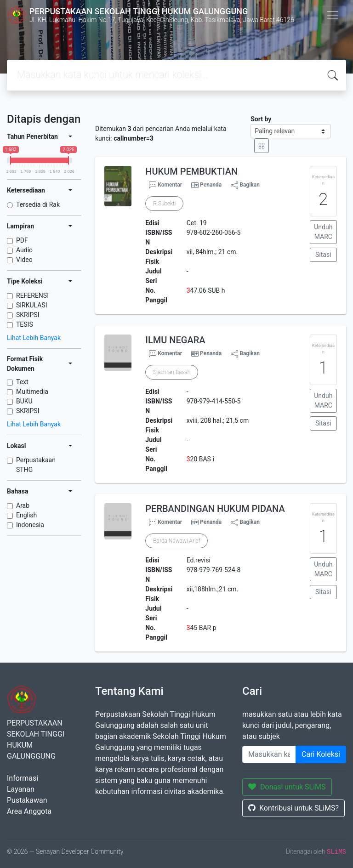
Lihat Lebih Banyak (34, 338)
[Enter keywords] (269, 755)
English (26, 515)
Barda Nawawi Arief (176, 541)
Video (24, 260)
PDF (22, 240)
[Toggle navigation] (333, 15)
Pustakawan (27, 800)
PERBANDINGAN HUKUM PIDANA (215, 509)
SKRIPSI (28, 315)
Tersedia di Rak (38, 204)
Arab (23, 505)
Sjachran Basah (172, 372)
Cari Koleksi (321, 754)
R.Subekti (164, 204)
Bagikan (245, 185)
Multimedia (32, 391)
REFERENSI (32, 295)
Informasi (23, 778)
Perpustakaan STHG (36, 465)
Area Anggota (29, 811)
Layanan (21, 789)
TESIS (25, 324)
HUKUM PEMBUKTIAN (191, 171)
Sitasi (323, 255)
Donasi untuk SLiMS (287, 787)
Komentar (165, 185)
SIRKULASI (32, 305)
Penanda (211, 185)
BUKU (24, 401)
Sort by (261, 119)
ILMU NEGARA (175, 340)
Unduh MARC (323, 232)
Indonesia (30, 525)
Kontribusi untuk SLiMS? (293, 808)
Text (22, 382)
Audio (24, 250)
